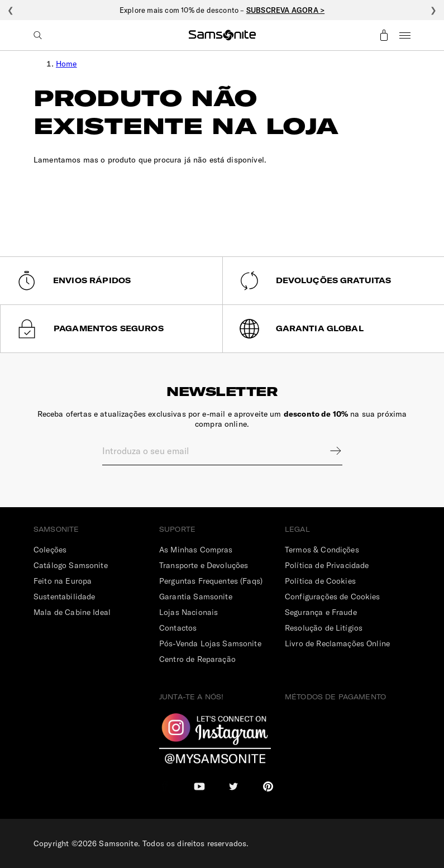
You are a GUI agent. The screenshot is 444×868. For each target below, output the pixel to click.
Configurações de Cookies (333, 597)
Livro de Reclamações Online (337, 643)
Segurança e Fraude (321, 612)
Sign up (328, 451)
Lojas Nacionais (188, 612)
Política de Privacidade (327, 565)
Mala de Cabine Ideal (72, 612)
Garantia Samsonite (196, 597)
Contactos (178, 628)
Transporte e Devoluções (204, 565)
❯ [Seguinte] (433, 10)
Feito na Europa (63, 581)
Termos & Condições (322, 550)
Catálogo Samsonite (71, 565)
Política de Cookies (320, 581)
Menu (405, 35)
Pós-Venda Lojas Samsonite (210, 643)
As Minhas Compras (196, 550)
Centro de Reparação (197, 659)
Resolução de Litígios (324, 628)
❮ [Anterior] (11, 10)
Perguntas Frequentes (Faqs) (211, 581)
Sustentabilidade (64, 597)
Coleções (50, 550)
